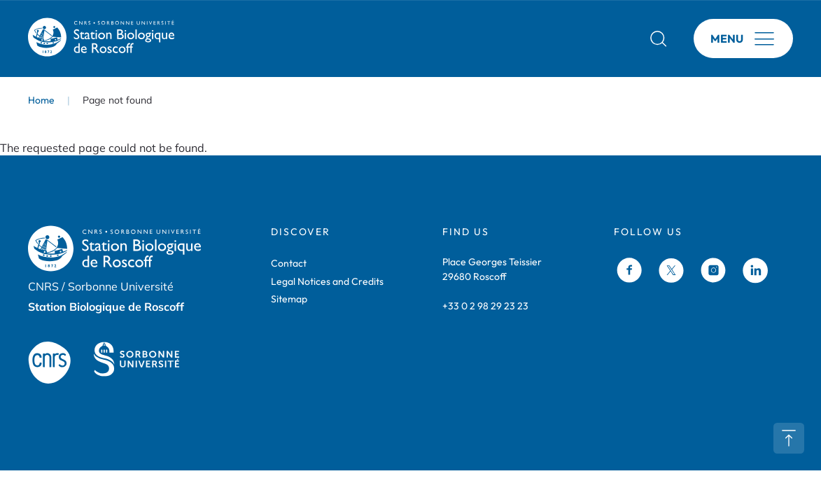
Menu (727, 38)
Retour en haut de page (789, 438)
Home (41, 100)
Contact (289, 263)
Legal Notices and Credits (327, 281)
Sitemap (289, 299)
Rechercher (659, 38)
